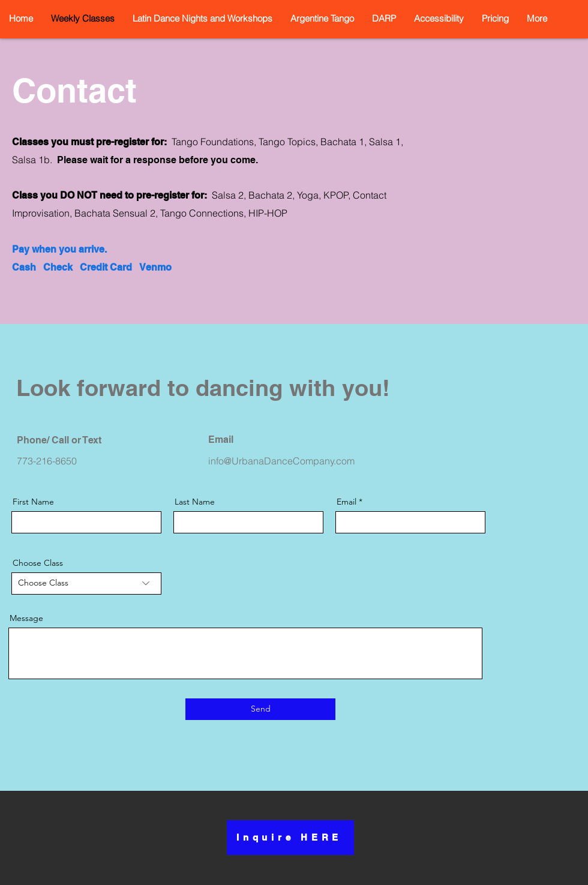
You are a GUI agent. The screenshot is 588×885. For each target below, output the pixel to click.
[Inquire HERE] (290, 838)
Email (346, 502)
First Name (33, 502)
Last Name (195, 502)
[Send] (260, 709)
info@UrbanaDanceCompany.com (281, 461)
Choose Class (38, 563)
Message (26, 618)
